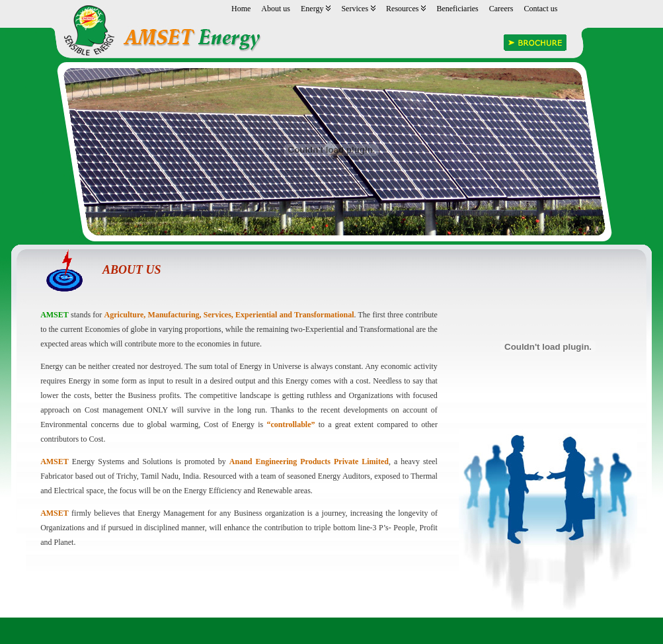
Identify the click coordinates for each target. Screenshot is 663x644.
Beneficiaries (457, 9)
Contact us (540, 9)
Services (358, 9)
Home (241, 9)
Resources (406, 9)
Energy (316, 9)
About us (276, 9)
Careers (501, 9)
